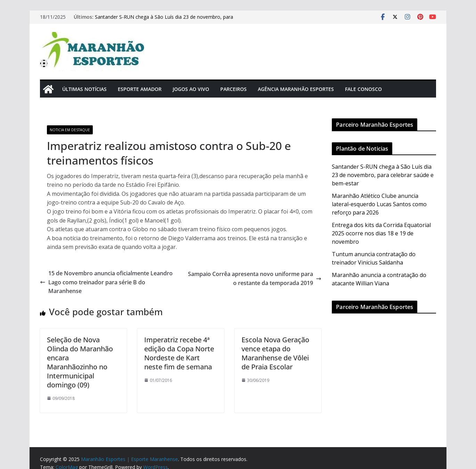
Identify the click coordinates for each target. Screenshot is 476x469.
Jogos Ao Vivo (191, 89)
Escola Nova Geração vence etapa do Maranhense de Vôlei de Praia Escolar (275, 353)
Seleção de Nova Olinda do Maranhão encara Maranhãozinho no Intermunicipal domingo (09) (80, 362)
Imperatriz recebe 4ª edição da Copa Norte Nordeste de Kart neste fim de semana (179, 353)
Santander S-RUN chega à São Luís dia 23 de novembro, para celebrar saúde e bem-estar (383, 175)
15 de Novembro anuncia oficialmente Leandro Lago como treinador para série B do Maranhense (106, 282)
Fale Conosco (363, 89)
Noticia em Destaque (70, 130)
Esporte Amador (140, 89)
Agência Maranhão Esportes (296, 89)
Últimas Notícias (84, 89)
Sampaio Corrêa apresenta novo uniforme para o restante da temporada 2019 (255, 278)
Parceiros (233, 89)
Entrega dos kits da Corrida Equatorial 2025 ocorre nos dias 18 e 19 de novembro (381, 233)
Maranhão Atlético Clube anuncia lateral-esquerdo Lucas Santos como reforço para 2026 (379, 204)
